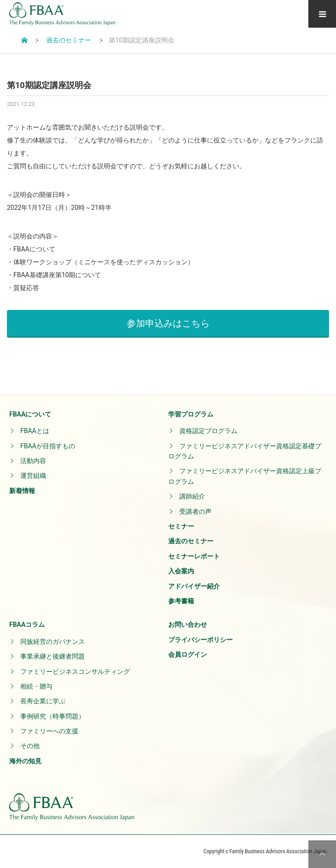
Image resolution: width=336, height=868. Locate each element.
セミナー (181, 526)
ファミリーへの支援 (49, 731)
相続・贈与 (36, 686)
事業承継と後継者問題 (53, 656)
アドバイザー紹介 (194, 586)
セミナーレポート (194, 556)
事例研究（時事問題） (53, 716)
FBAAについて (30, 414)
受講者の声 (195, 511)
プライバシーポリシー (200, 640)
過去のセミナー (191, 541)
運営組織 (33, 476)
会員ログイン (188, 654)
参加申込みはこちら (168, 323)
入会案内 (181, 571)
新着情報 (22, 491)
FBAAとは (35, 431)
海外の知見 (25, 761)
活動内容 (33, 461)
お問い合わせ (188, 624)
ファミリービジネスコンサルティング (75, 672)
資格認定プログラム (208, 431)
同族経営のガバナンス (53, 642)
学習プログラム (191, 414)
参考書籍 (181, 601)
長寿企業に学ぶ (43, 701)
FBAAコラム (27, 624)
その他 (30, 746)
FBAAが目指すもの (48, 446)
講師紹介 (192, 496)
